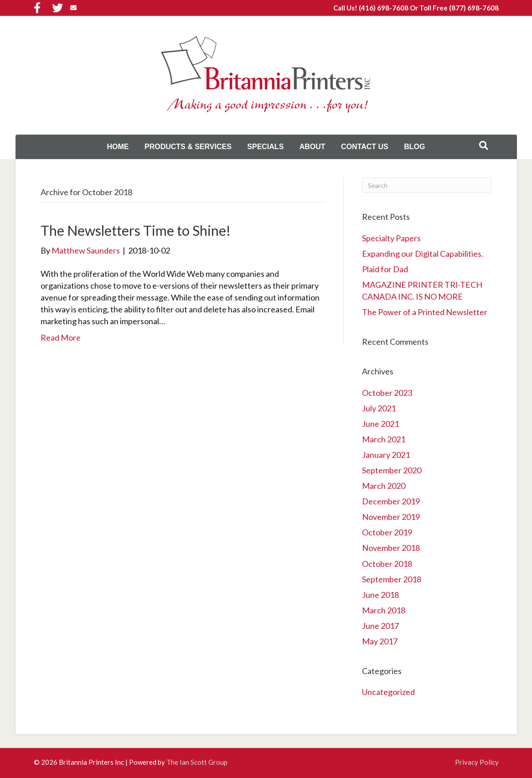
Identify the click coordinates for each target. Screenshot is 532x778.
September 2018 (392, 579)
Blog (414, 147)
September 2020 (392, 470)
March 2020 (384, 486)
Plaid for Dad (385, 269)
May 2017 (380, 641)
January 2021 (386, 455)
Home (118, 147)
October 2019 (387, 532)
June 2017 (380, 626)
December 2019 (391, 501)
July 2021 (379, 408)
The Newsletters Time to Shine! (136, 230)
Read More (61, 337)
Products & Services (188, 147)
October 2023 (387, 393)
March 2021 (384, 439)
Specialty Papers (391, 238)
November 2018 (391, 548)
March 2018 (384, 610)
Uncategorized (388, 692)
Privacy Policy (477, 762)
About (312, 147)
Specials (265, 147)
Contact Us (365, 147)
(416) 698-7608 (384, 8)
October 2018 (387, 564)
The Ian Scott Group (197, 762)
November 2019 (391, 517)
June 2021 (380, 424)
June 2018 (380, 595)
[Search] (484, 145)
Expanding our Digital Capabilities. (423, 254)
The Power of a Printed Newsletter (425, 312)
